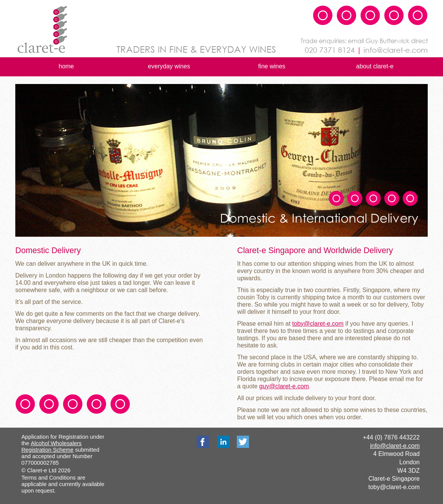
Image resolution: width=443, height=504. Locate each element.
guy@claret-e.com (284, 386)
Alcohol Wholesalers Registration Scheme (52, 447)
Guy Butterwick (387, 41)
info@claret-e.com (395, 446)
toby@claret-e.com (394, 487)
